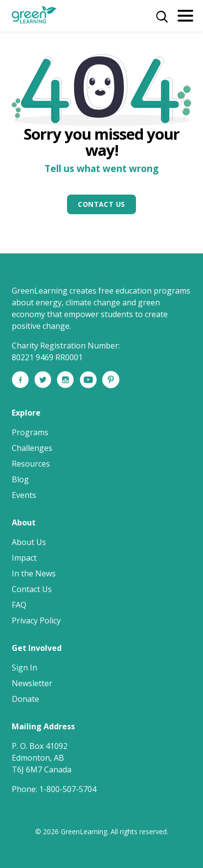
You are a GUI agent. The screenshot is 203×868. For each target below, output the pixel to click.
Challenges (32, 448)
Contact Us (101, 204)
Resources (31, 464)
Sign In (24, 668)
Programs (30, 432)
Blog (20, 479)
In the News (34, 573)
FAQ (19, 605)
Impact (24, 558)
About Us (29, 542)
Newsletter (32, 683)
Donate (25, 699)
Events (24, 495)
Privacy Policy (36, 620)
